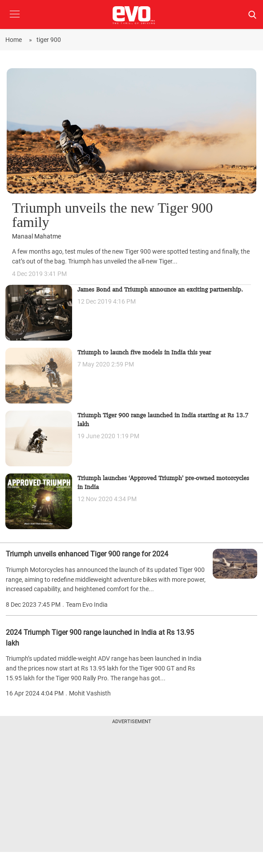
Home (15, 40)
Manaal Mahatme (36, 237)
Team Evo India (87, 605)
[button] (14, 21)
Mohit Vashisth (90, 693)
